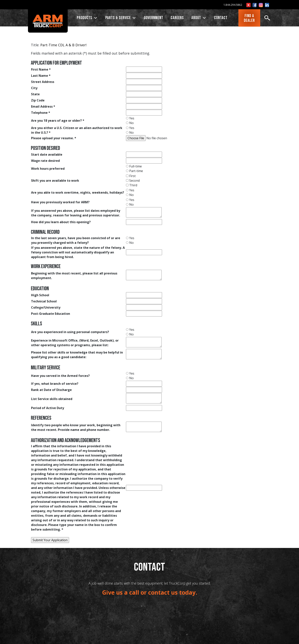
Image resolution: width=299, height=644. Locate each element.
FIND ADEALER (249, 19)
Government (154, 18)
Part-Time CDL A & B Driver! (63, 45)
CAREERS (177, 18)
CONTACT (221, 18)
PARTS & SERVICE (121, 18)
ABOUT (199, 18)
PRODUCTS (87, 18)
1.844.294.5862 (233, 5)
